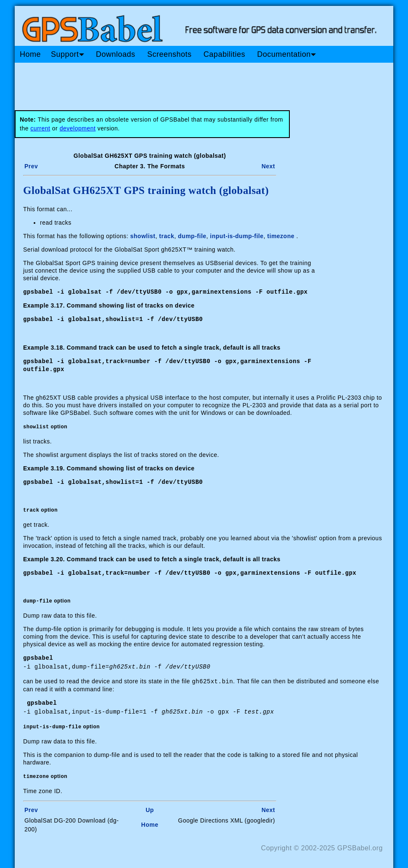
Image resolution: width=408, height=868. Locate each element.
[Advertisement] (175, 83)
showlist (143, 236)
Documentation (286, 54)
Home (30, 54)
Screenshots (170, 54)
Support (68, 54)
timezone (281, 236)
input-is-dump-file (237, 236)
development (78, 128)
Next (268, 166)
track (167, 236)
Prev (31, 166)
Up (150, 807)
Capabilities (224, 54)
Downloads (116, 54)
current (40, 128)
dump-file (192, 236)
